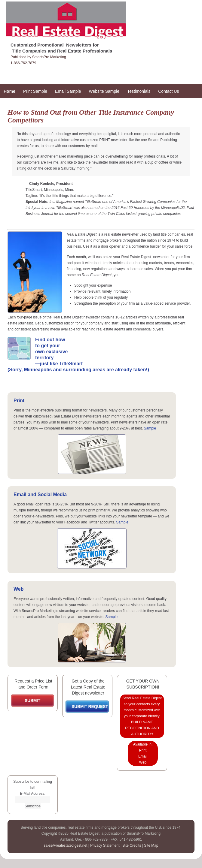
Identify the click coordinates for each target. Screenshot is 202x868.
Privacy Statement (105, 845)
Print (19, 401)
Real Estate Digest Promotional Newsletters (78, 23)
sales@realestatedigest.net (65, 845)
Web (18, 589)
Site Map (151, 845)
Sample (150, 428)
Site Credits (132, 845)
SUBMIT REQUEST (90, 707)
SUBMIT (32, 701)
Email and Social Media (40, 494)
